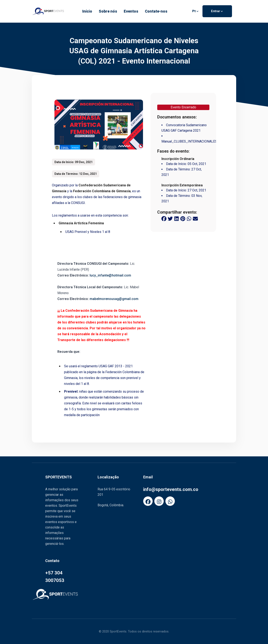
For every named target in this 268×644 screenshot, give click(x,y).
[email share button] (195, 218)
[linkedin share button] (177, 218)
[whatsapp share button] (189, 218)
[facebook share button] (164, 218)
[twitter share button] (170, 218)
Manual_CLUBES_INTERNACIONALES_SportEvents (199, 141)
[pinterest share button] (183, 218)
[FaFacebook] (148, 501)
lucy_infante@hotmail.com (110, 275)
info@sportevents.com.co (171, 489)
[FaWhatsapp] (170, 501)
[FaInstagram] (159, 501)
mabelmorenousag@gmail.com (114, 299)
